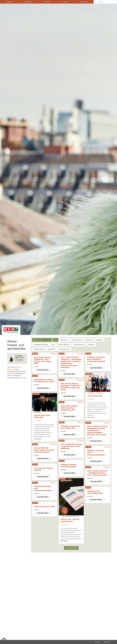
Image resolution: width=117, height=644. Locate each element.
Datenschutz (107, 642)
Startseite (9, 2)
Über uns (47, 2)
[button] (55, 340)
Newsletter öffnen (43, 370)
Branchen (29, 2)
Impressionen (91, 417)
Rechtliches (84, 2)
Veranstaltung (89, 374)
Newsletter (35, 354)
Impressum (97, 642)
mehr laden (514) (71, 548)
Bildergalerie (64, 541)
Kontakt (66, 2)
